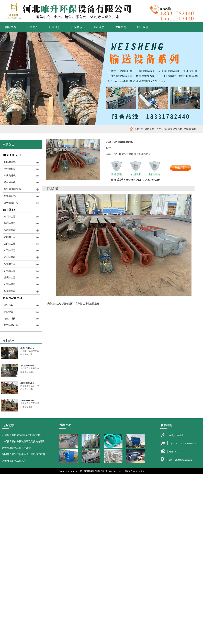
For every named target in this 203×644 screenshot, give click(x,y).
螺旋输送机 (190, 129)
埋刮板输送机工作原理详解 (17, 448)
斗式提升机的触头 (27, 348)
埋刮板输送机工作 (27, 383)
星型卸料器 (10, 169)
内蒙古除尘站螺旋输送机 (60, 304)
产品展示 (77, 27)
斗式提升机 (10, 176)
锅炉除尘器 (10, 230)
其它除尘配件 (11, 325)
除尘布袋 (8, 305)
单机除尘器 (10, 223)
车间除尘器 (10, 291)
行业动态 (55, 27)
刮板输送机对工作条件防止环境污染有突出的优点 (24, 455)
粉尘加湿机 (10, 182)
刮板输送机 (10, 196)
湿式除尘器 (10, 278)
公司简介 (33, 27)
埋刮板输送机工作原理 (14, 461)
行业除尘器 (10, 264)
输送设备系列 (175, 129)
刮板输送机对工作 (27, 401)
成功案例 (121, 27)
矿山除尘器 (10, 257)
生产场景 (99, 27)
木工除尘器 (10, 250)
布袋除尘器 (10, 217)
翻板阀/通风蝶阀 (12, 189)
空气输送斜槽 (11, 203)
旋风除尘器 (10, 237)
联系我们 (143, 27)
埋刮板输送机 (144, 154)
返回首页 (150, 129)
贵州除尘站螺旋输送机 (87, 304)
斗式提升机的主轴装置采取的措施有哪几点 (24, 443)
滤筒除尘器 (10, 244)
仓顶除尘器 (10, 284)
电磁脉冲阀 (10, 319)
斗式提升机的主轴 (27, 366)
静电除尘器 (10, 271)
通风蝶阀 (131, 154)
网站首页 (11, 27)
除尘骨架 (8, 312)
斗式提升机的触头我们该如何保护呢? (22, 435)
